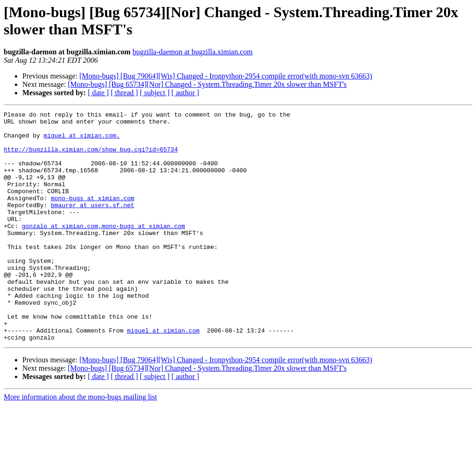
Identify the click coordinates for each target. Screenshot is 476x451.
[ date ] (98, 93)
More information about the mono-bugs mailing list (80, 443)
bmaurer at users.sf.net (92, 224)
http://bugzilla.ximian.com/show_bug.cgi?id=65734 (91, 157)
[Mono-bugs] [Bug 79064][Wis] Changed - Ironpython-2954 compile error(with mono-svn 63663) (226, 76)
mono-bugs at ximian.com (92, 216)
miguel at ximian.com (163, 375)
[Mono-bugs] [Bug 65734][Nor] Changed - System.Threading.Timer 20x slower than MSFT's (207, 84)
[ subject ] (155, 93)
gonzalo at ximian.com (60, 249)
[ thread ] (124, 93)
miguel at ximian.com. (82, 141)
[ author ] (185, 93)
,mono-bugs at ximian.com (142, 249)
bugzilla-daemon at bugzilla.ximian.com (193, 52)
